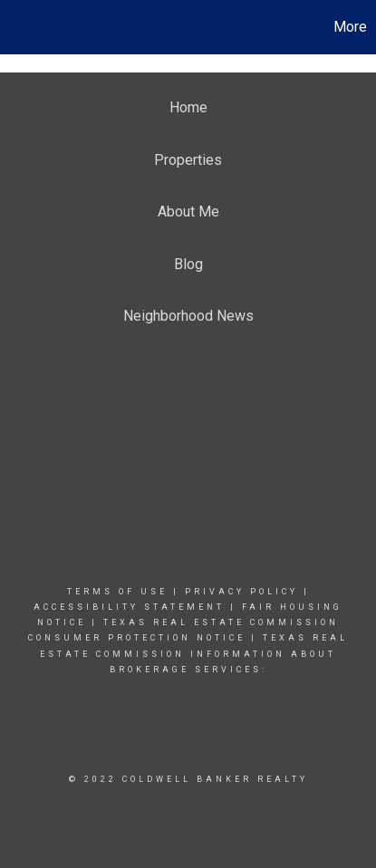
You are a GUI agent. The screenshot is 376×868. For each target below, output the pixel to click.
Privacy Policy (241, 592)
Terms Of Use (117, 592)
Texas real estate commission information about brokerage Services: (194, 653)
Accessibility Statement (129, 607)
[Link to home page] (16, 27)
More (350, 27)
